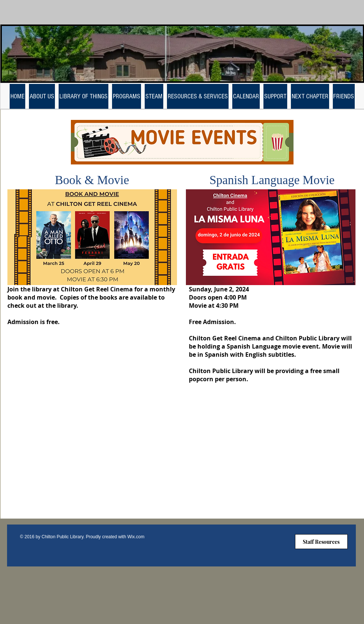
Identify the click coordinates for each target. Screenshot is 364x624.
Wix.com (136, 537)
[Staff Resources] (321, 542)
